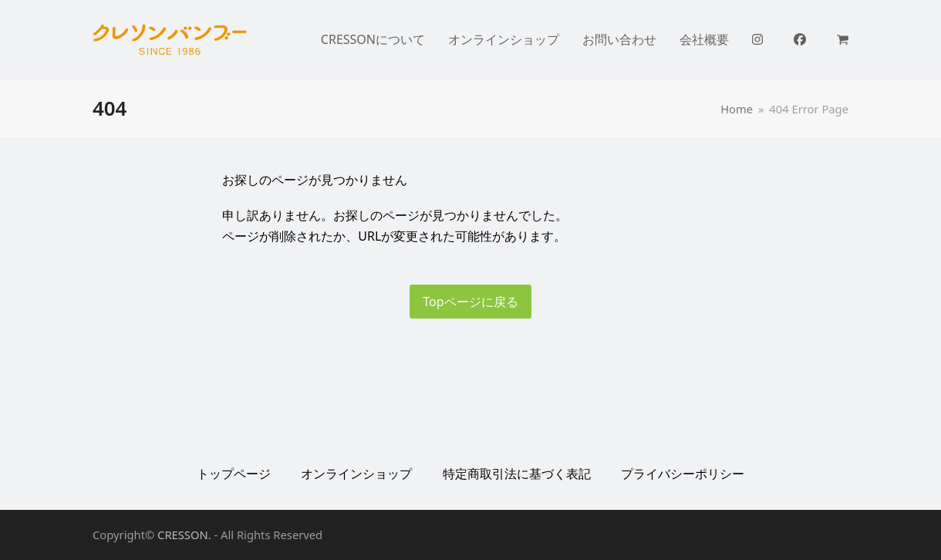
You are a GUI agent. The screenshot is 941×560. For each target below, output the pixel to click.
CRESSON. (184, 535)
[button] (843, 39)
